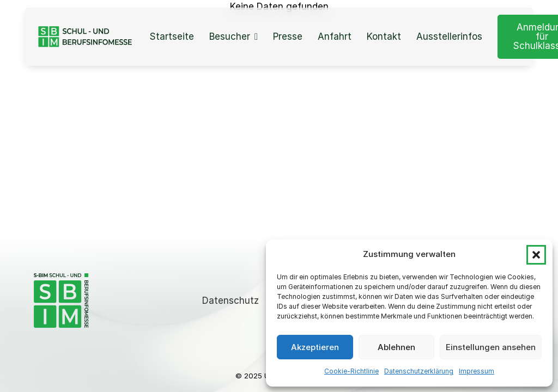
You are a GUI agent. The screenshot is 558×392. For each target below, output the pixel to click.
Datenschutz (231, 301)
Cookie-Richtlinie (351, 371)
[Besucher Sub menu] (256, 37)
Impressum (477, 371)
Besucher (230, 37)
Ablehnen (396, 347)
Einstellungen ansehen (491, 347)
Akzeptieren (315, 347)
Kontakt (384, 37)
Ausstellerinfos (449, 37)
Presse (288, 37)
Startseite (172, 37)
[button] (536, 255)
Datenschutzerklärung (419, 371)
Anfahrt (335, 37)
